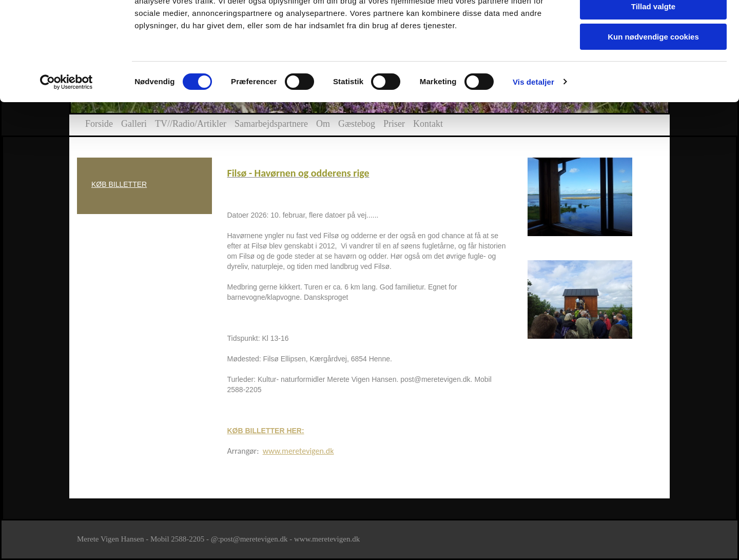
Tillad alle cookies (653, 25)
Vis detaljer (533, 131)
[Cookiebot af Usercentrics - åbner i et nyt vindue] (66, 131)
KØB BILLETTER (119, 184)
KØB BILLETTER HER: (266, 431)
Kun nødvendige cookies (653, 85)
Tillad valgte (653, 56)
